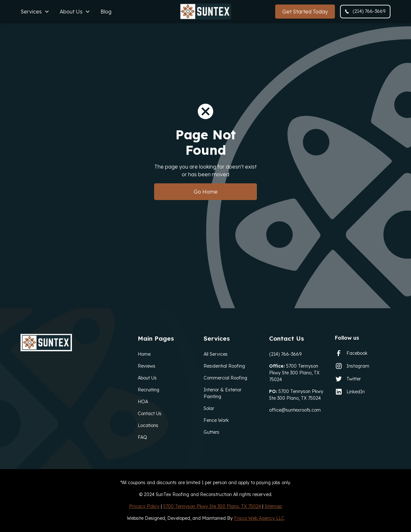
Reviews (147, 366)
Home (144, 354)
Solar (209, 408)
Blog (106, 12)
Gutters (211, 432)
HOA (143, 402)
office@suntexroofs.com (295, 410)
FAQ (142, 437)
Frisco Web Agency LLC (259, 518)
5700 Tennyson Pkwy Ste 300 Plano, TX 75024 (294, 373)
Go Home (206, 192)
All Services (216, 354)
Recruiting (149, 390)
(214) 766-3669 (285, 354)
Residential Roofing (224, 366)
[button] (35, 12)
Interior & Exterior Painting (223, 393)
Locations (148, 425)
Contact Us (150, 414)
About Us (147, 378)
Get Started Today (305, 12)
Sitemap (273, 506)
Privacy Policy (144, 506)
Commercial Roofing (225, 378)
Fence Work (216, 420)
